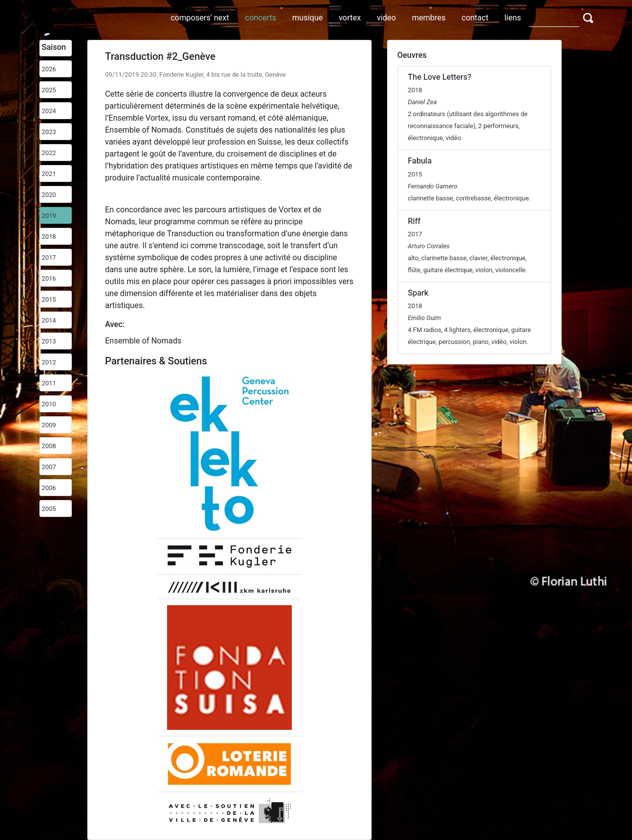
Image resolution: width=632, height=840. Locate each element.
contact (475, 18)
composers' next (200, 18)
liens (513, 18)
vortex (350, 18)
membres (429, 18)
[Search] (554, 17)
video (386, 18)
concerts (261, 18)
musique (308, 18)
